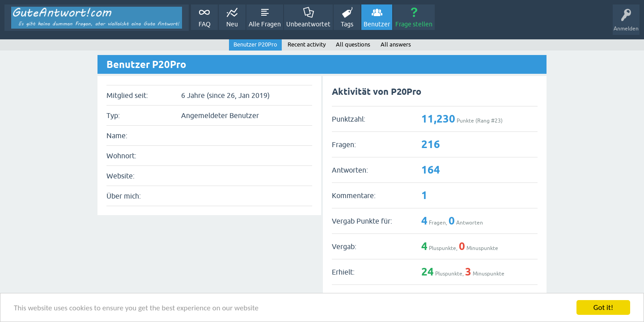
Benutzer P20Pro (255, 44)
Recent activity (307, 44)
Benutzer (377, 24)
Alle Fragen (265, 24)
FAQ (205, 24)
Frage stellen (414, 24)
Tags (347, 24)
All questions (353, 44)
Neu (232, 24)
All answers (396, 44)
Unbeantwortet (308, 24)
